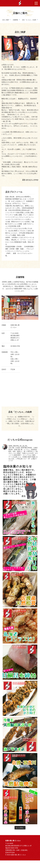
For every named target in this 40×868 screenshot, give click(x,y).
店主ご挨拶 (6, 20)
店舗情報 (15, 20)
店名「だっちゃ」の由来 (29, 20)
